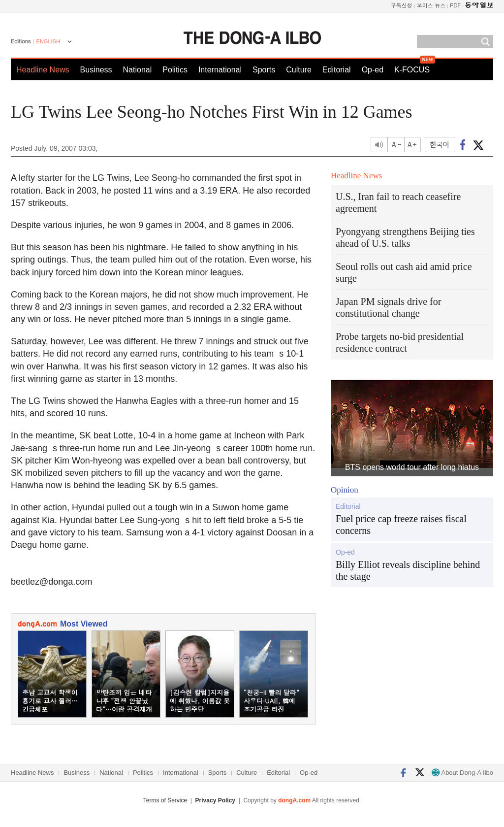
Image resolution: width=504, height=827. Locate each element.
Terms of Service (165, 800)
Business (96, 70)
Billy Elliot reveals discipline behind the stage (408, 570)
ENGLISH (48, 41)
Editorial (337, 70)
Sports (264, 70)
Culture (299, 70)
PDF (455, 5)
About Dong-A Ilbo (462, 773)
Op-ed (373, 70)
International (220, 70)
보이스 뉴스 (431, 5)
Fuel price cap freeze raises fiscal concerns (401, 525)
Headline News (43, 70)
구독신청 (402, 5)
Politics (175, 70)
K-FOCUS (412, 70)
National (138, 70)
